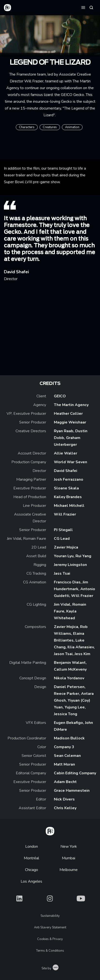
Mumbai (69, 858)
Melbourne (69, 870)
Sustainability (50, 916)
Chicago (32, 870)
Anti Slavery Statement (50, 927)
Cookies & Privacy (50, 939)
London (32, 847)
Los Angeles (31, 881)
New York (69, 847)
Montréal (31, 858)
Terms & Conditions (50, 951)
